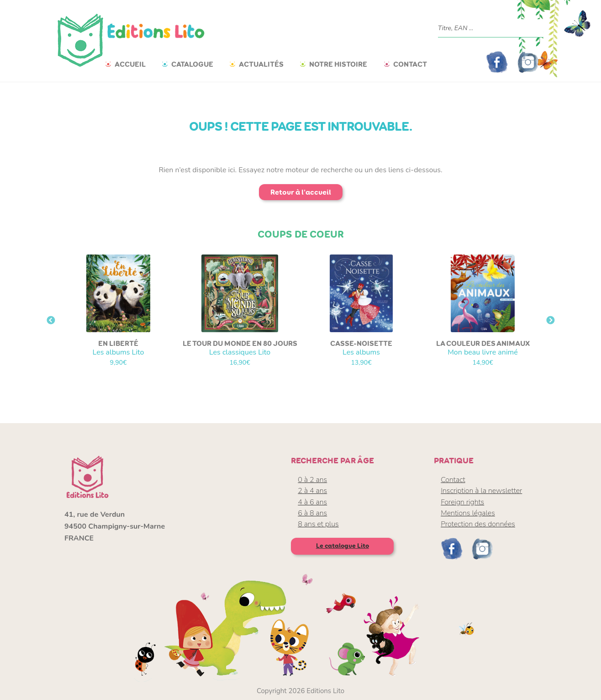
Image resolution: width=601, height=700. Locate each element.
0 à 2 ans (312, 480)
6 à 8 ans (312, 513)
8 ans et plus (318, 524)
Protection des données (478, 524)
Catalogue (192, 64)
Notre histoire (338, 64)
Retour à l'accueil (301, 192)
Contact (410, 64)
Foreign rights (462, 502)
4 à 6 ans (312, 502)
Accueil (130, 64)
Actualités (261, 64)
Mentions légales (468, 513)
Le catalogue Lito (343, 546)
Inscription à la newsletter (481, 491)
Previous (51, 321)
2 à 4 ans (312, 491)
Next (550, 321)
